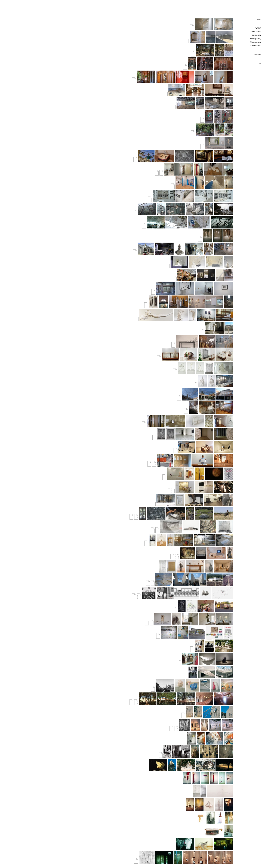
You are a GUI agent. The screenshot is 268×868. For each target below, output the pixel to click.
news (258, 19)
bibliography (255, 39)
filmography (255, 42)
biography (256, 35)
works (258, 28)
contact (258, 55)
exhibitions (256, 32)
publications (255, 46)
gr (260, 63)
